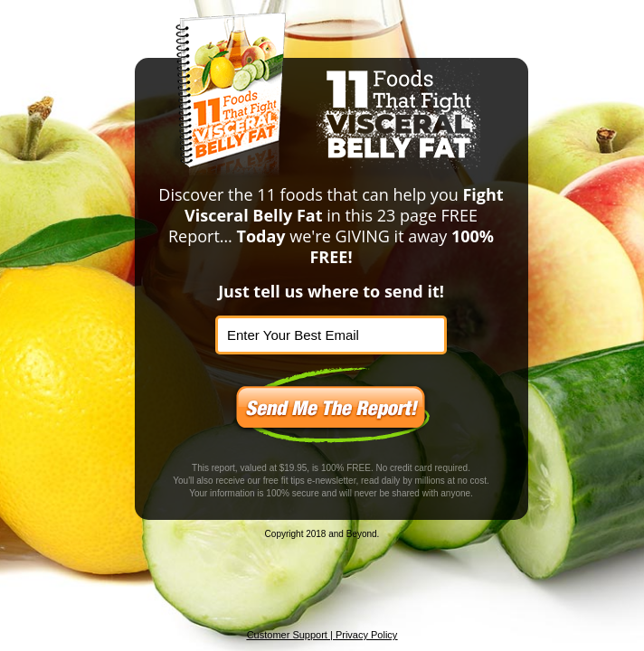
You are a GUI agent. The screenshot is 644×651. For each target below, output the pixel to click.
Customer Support (287, 635)
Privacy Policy (366, 635)
